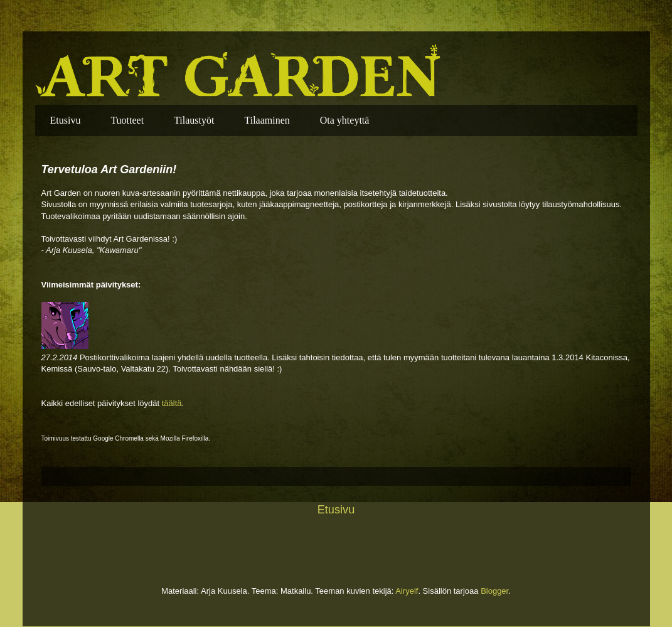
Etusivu (66, 120)
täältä (172, 403)
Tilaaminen (267, 120)
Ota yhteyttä (345, 120)
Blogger (494, 591)
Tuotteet (127, 120)
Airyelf (407, 591)
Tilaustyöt (194, 120)
